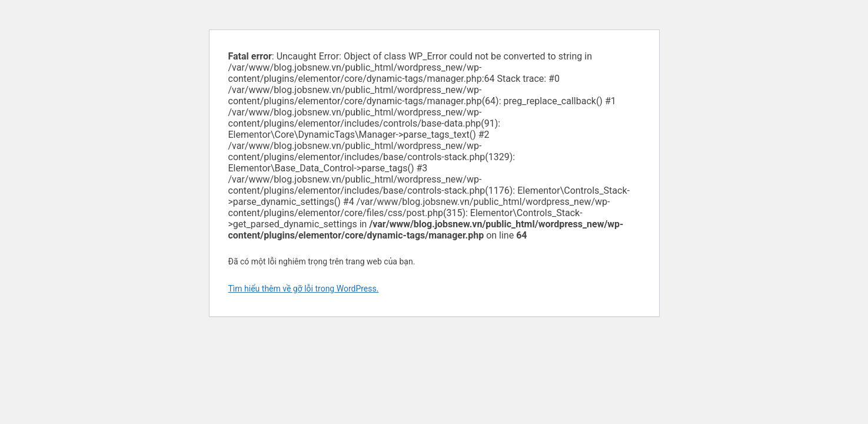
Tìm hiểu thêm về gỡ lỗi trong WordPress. (304, 289)
